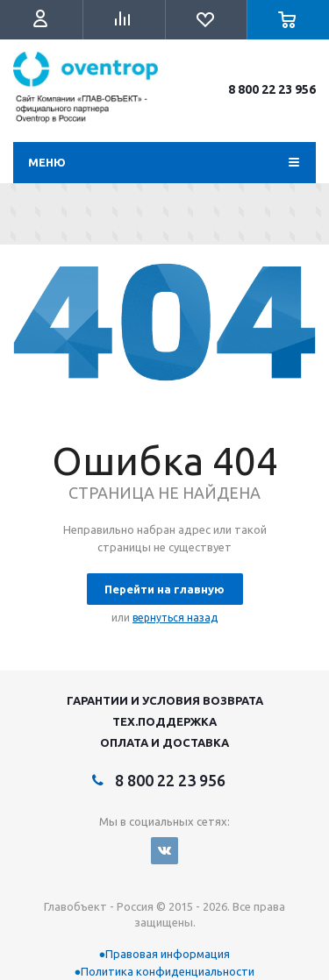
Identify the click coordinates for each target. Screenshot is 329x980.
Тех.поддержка (164, 721)
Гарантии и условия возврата (165, 700)
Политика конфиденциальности (168, 971)
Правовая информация (168, 954)
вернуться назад (175, 618)
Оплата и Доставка (164, 742)
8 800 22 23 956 (272, 89)
